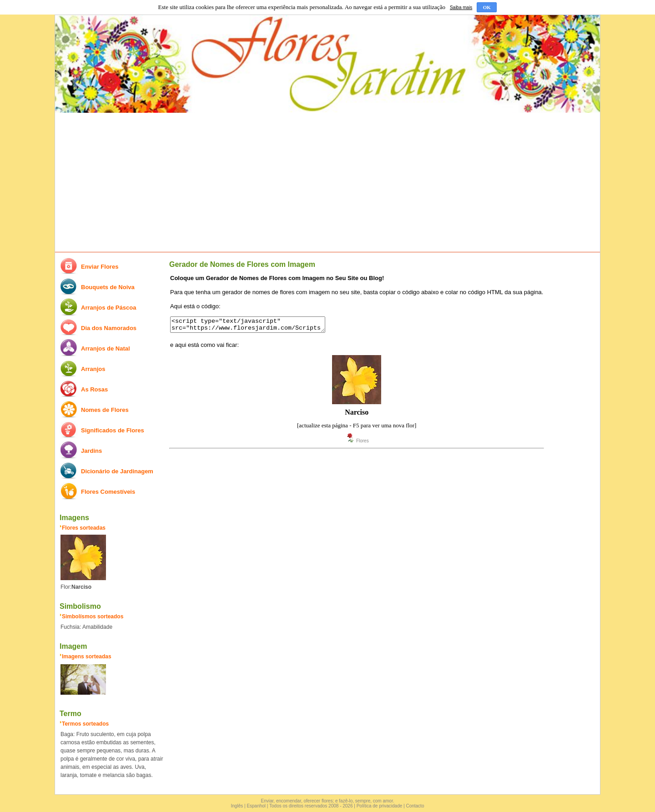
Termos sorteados (85, 724)
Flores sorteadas (84, 528)
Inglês (237, 806)
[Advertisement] (327, 183)
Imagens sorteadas (87, 657)
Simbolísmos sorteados (93, 617)
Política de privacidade (380, 806)
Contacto (415, 806)
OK (487, 7)
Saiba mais (461, 8)
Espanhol (256, 806)
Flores (363, 444)
